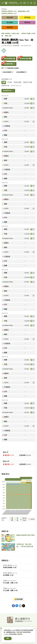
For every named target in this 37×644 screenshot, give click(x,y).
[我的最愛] (28, 3)
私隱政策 (32, 628)
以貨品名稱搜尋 (8, 72)
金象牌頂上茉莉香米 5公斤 (9, 13)
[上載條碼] (24, 3)
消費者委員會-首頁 (6, 628)
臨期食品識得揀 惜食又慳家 (26, 535)
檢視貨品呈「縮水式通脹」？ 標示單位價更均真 (25, 545)
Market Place (23, 519)
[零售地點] (35, 3)
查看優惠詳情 (8, 91)
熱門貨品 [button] (27, 17)
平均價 (10, 82)
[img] (2, 3)
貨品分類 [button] (10, 17)
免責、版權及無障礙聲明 (15, 631)
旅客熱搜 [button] (10, 27)
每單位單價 (18, 82)
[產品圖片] (33, 99)
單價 (4, 82)
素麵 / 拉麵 (8, 36)
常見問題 (27, 631)
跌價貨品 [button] (27, 22)
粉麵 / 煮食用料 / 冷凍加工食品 (10, 34)
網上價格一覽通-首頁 (21, 628)
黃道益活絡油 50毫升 (24, 11)
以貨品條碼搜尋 (21, 72)
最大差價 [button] (10, 22)
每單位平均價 (28, 82)
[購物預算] (31, 3)
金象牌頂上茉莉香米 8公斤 (9, 11)
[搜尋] (21, 3)
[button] (34, 10)
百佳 (17, 519)
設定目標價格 (8, 59)
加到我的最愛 (24, 59)
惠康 (11, 519)
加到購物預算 (8, 64)
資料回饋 (19, 599)
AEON (32, 519)
